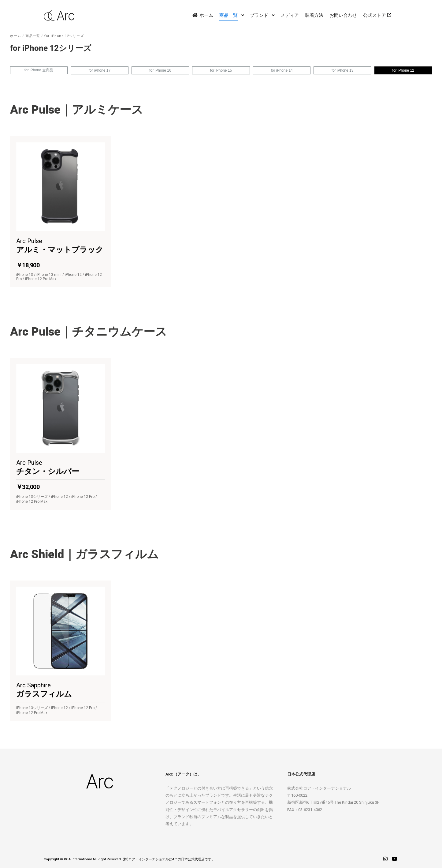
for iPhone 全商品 (39, 70)
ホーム (16, 36)
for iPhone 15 (221, 70)
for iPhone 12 (403, 70)
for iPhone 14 (282, 70)
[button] (61, 212)
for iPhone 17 (100, 70)
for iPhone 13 (342, 70)
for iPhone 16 (160, 70)
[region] (221, 395)
